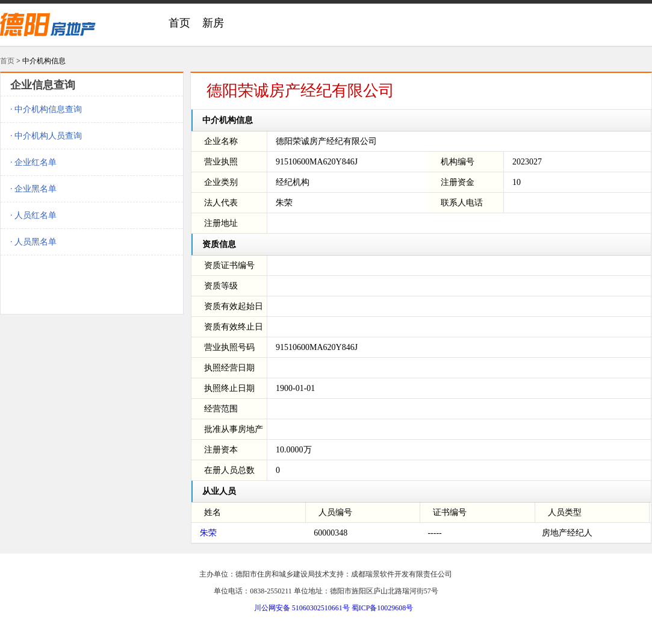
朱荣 (208, 533)
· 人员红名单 (33, 215)
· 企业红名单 (33, 162)
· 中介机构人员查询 (46, 136)
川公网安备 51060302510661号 (302, 608)
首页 (179, 23)
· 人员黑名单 (33, 242)
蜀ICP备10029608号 (383, 608)
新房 (213, 23)
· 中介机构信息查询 (46, 109)
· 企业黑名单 (33, 189)
